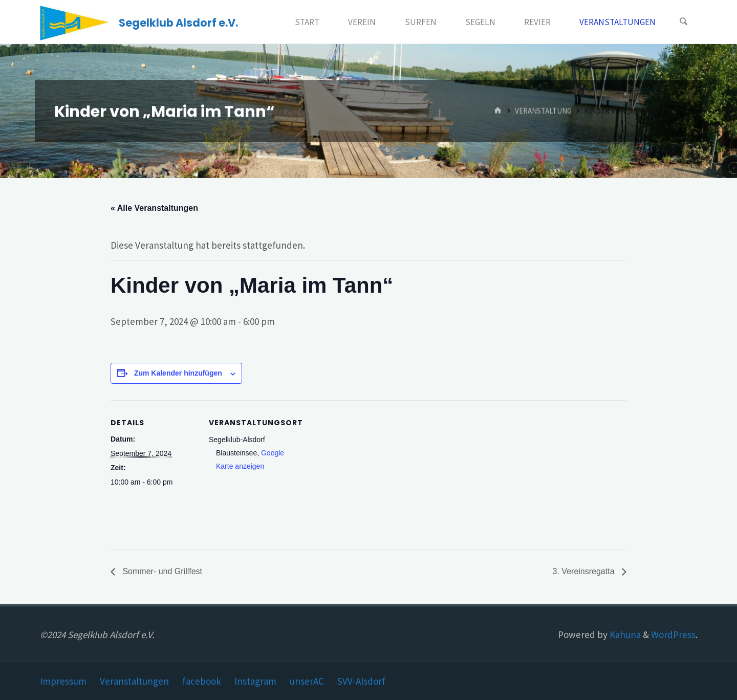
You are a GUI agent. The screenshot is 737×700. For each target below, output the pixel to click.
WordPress (673, 635)
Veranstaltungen (134, 681)
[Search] (684, 22)
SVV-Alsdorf (361, 681)
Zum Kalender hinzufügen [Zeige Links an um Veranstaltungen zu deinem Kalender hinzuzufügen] (178, 373)
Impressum (63, 681)
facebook (202, 681)
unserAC (307, 681)
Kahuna (624, 635)
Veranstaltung (543, 111)
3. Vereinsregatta (585, 571)
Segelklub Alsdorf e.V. (178, 23)
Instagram (255, 681)
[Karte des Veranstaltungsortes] (361, 471)
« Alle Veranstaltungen (154, 208)
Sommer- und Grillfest (161, 571)
